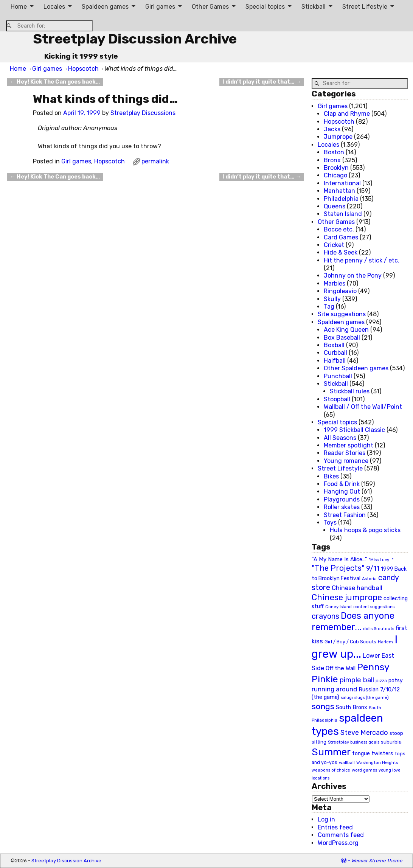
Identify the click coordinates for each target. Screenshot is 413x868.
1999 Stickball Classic (354, 430)
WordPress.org (338, 843)
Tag (329, 307)
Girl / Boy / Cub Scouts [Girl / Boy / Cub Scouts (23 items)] (350, 642)
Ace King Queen (346, 330)
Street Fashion (345, 515)
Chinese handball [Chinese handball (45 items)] (357, 588)
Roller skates (342, 507)
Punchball (338, 376)
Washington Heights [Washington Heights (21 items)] (377, 762)
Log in (326, 819)
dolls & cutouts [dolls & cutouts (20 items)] (379, 629)
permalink (155, 161)
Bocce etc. (339, 229)
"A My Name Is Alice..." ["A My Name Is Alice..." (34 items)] (339, 559)
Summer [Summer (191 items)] (331, 752)
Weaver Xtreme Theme (377, 861)
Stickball (314, 7)
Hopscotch (83, 69)
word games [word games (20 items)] (364, 770)
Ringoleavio (340, 291)
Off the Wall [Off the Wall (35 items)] (341, 668)
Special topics (265, 7)
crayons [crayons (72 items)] (325, 616)
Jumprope (338, 137)
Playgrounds (342, 499)
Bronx (332, 160)
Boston (334, 152)
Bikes (331, 476)
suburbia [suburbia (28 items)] (391, 742)
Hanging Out (342, 491)
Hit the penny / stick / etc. (362, 260)
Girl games (160, 7)
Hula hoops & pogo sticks (365, 530)
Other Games (210, 7)
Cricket (334, 245)
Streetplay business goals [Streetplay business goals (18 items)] (354, 742)
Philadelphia (341, 199)
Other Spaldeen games (356, 368)
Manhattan (339, 191)
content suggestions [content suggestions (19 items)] (374, 607)
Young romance (346, 461)
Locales (54, 7)
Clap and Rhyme (347, 114)
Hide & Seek (341, 252)
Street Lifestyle (365, 7)
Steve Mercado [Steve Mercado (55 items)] (364, 732)
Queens (335, 206)
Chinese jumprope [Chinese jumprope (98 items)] (347, 597)
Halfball (335, 361)
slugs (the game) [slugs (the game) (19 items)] (372, 697)
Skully (332, 299)
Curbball (335, 353)
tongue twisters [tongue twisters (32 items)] (373, 753)
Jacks (332, 129)
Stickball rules (350, 391)
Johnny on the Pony (353, 276)
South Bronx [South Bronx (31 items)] (352, 707)
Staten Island (343, 214)
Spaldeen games (105, 7)
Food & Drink (342, 484)
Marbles (335, 283)
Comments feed (341, 835)
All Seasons (340, 438)
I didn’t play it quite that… (262, 82)
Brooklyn (336, 168)
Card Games (341, 237)
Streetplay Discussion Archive (135, 39)
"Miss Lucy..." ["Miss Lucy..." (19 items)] (381, 560)
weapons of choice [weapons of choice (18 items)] (331, 770)
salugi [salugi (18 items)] (347, 698)
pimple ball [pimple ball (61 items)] (357, 680)
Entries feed (335, 827)
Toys (330, 523)
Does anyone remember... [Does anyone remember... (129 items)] (353, 621)
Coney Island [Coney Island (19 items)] (338, 607)
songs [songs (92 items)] (323, 706)
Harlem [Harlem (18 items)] (385, 642)
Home (19, 7)
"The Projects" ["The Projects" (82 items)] (338, 568)
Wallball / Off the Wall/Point (363, 407)
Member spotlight (349, 445)
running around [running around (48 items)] (334, 689)
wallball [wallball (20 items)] (347, 762)
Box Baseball (342, 338)
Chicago (335, 175)
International (342, 183)
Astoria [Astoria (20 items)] (369, 579)
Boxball (334, 345)
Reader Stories (345, 453)
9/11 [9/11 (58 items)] (373, 568)
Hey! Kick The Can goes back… (55, 82)
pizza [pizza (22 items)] (381, 681)
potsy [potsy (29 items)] (396, 680)
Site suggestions (342, 314)
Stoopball (337, 399)
